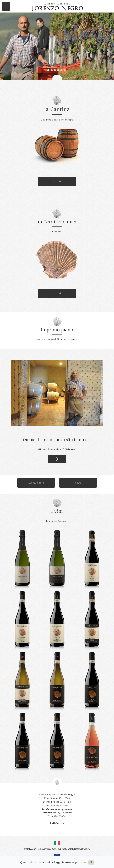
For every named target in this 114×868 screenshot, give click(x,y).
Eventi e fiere (36, 483)
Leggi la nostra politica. (70, 863)
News (78, 483)
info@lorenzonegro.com (57, 809)
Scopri (57, 182)
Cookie (67, 813)
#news (71, 449)
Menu (6, 6)
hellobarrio (57, 824)
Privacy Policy (51, 813)
